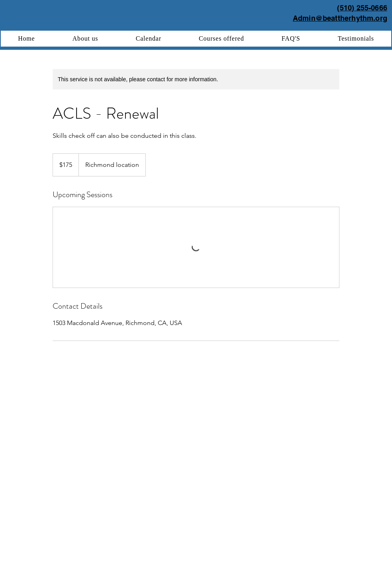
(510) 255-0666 (362, 8)
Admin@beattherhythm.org (340, 18)
